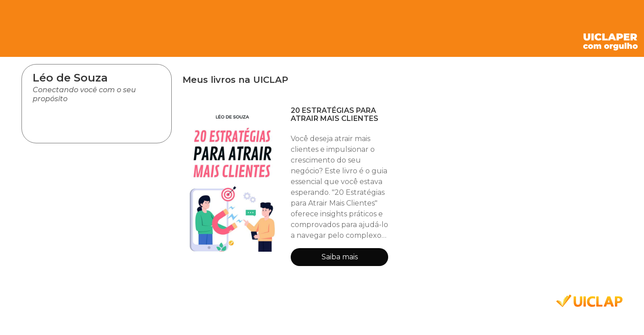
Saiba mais (340, 257)
